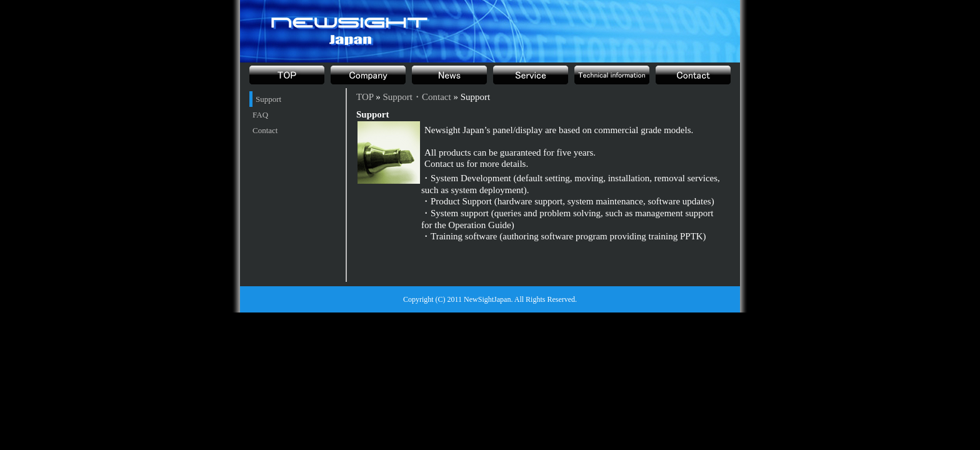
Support (268, 99)
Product (531, 75)
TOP (287, 75)
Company (368, 75)
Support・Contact (693, 75)
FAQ (260, 115)
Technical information (612, 75)
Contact (265, 130)
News (449, 75)
